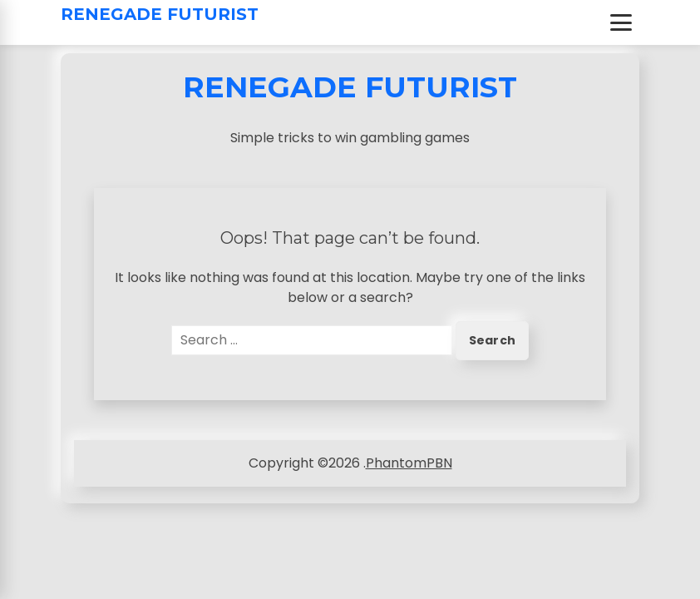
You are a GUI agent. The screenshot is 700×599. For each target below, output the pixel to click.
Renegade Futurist (160, 14)
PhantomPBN (409, 463)
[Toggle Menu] (621, 22)
